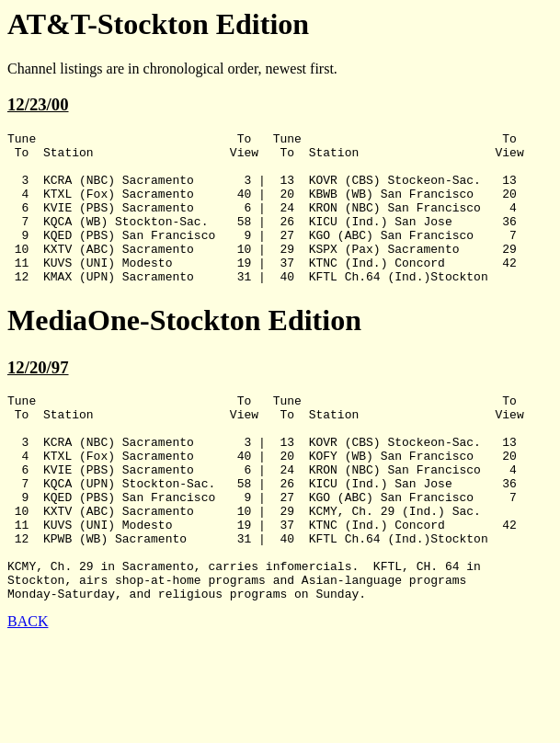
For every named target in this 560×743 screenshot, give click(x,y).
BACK (28, 693)
